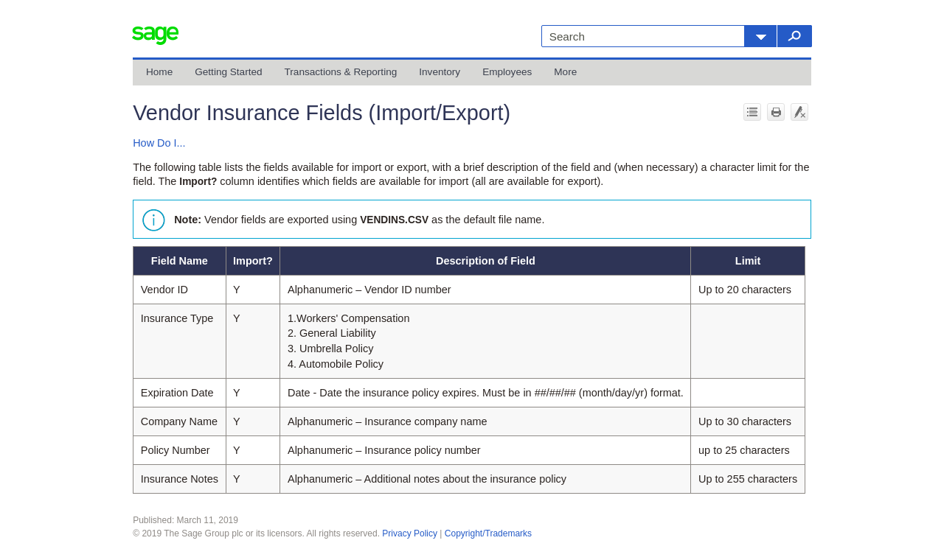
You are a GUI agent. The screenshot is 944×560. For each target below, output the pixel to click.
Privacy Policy (410, 533)
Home (159, 72)
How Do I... (159, 143)
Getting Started (228, 72)
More (565, 72)
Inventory (440, 72)
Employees (507, 72)
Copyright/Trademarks (488, 533)
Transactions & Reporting (341, 72)
